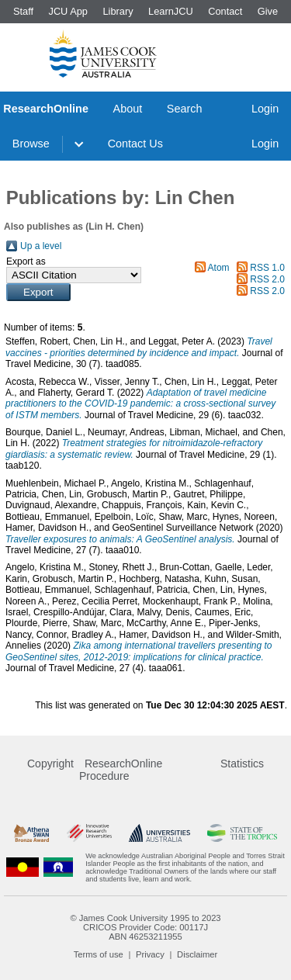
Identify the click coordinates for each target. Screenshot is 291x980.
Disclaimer (197, 954)
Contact (225, 11)
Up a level (41, 246)
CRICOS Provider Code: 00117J (145, 927)
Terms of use (99, 954)
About (128, 109)
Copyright (50, 764)
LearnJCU (171, 11)
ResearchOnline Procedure (121, 770)
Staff (23, 11)
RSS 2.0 (267, 279)
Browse (31, 144)
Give (268, 11)
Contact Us (135, 144)
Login (265, 109)
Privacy (150, 954)
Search (185, 109)
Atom (219, 268)
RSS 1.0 (267, 268)
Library (118, 11)
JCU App (68, 11)
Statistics (242, 764)
